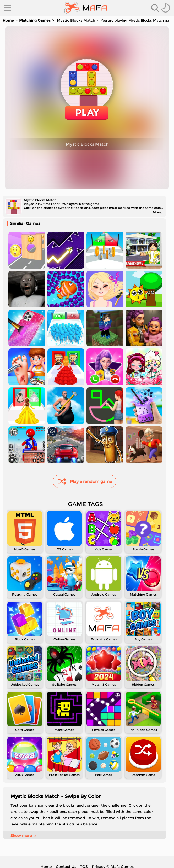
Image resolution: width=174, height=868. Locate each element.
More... (158, 212)
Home (8, 20)
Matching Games (35, 20)
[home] (86, 8)
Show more (24, 836)
